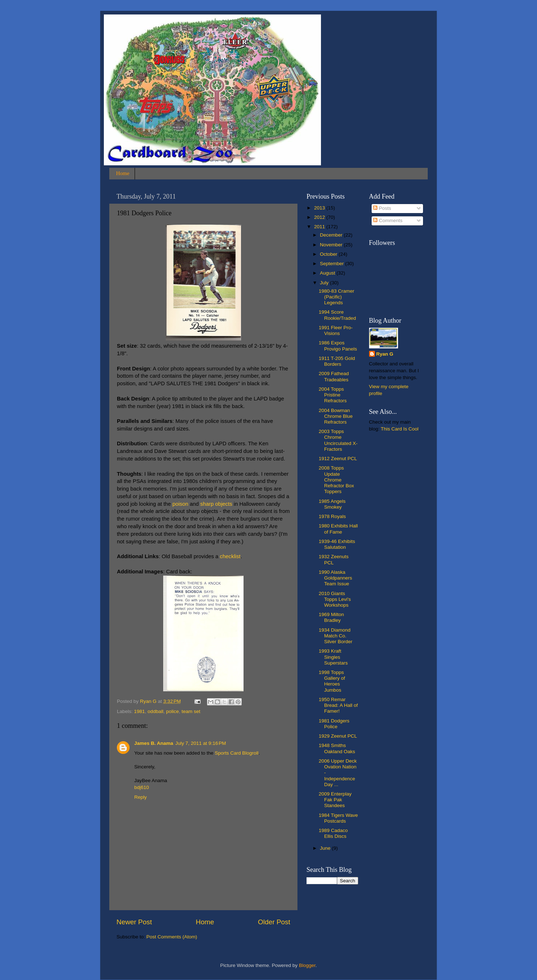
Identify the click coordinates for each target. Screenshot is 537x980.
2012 (320, 217)
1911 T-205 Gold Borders (337, 361)
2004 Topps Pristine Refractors (333, 395)
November (332, 245)
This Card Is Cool (399, 429)
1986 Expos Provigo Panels (338, 346)
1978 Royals (332, 516)
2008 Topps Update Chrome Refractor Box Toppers (337, 480)
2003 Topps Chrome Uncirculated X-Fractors (338, 440)
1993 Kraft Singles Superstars (333, 657)
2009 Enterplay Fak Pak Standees (335, 800)
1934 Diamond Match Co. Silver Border (336, 636)
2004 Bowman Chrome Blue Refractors (336, 416)
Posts (382, 208)
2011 (320, 227)
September (333, 264)
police (172, 711)
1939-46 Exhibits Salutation (337, 544)
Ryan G (385, 354)
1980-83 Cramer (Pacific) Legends (337, 297)
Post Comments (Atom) (172, 937)
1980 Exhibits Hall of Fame (338, 529)
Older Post (274, 922)
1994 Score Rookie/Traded (337, 315)
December (332, 235)
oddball (156, 711)
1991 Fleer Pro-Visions (336, 330)
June (326, 848)
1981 (139, 711)
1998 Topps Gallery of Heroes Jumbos (332, 681)
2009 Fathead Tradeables (334, 376)
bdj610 (142, 787)
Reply (141, 797)
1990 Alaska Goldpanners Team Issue (335, 578)
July (325, 283)
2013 (320, 208)
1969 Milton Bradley (331, 617)
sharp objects (216, 504)
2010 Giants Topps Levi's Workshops (335, 599)
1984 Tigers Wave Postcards (338, 818)
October (329, 254)
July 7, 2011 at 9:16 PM (201, 743)
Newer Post (134, 922)
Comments (388, 220)
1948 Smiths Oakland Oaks (337, 748)
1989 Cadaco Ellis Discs (333, 833)
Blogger (307, 965)
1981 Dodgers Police (334, 724)
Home (123, 173)
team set (191, 711)
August (328, 273)
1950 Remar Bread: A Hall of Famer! (338, 705)
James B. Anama (154, 743)
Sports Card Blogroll (236, 753)
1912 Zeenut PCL (338, 459)
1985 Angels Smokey (332, 504)
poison (181, 504)
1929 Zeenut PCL (338, 736)
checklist (230, 556)
